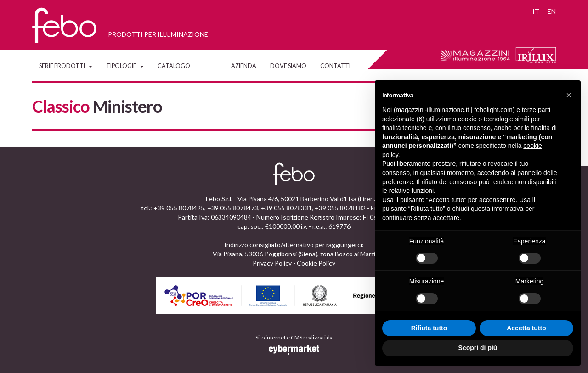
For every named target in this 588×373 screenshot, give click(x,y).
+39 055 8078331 (286, 208)
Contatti (335, 66)
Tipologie (125, 66)
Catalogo (174, 66)
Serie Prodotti (66, 66)
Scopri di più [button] (478, 348)
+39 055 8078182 (340, 208)
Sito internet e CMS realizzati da (294, 345)
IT (536, 11)
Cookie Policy (316, 263)
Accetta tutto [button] (526, 328)
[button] (569, 95)
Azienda (244, 66)
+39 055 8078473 (233, 208)
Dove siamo (288, 66)
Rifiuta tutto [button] (429, 328)
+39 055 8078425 (179, 208)
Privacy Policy (272, 263)
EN (552, 11)
